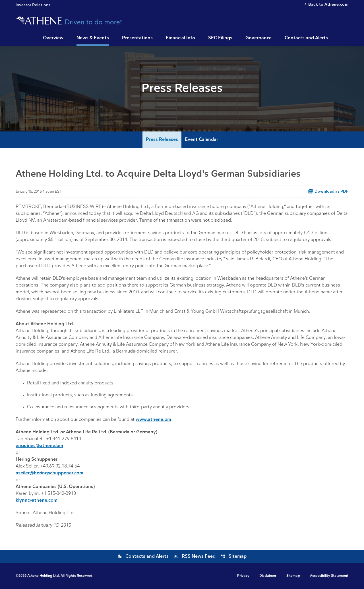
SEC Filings (220, 38)
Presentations (137, 38)
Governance (258, 38)
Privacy (243, 576)
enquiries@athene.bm (39, 446)
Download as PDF (328, 191)
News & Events (93, 38)
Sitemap (234, 557)
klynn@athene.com (37, 501)
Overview (53, 38)
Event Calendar (201, 140)
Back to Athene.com (328, 5)
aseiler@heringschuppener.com (49, 473)
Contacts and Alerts (306, 38)
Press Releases (162, 140)
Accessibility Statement (329, 576)
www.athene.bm (153, 420)
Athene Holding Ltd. (44, 576)
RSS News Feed (195, 557)
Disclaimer (268, 576)
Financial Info (180, 38)
